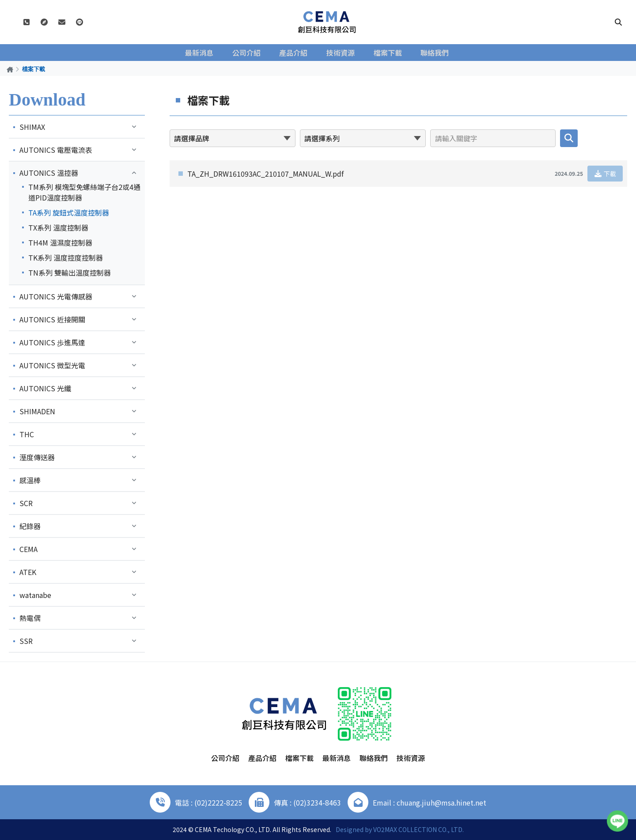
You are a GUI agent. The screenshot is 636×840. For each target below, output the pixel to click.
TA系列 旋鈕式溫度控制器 (69, 212)
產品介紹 (295, 53)
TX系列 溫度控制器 (58, 227)
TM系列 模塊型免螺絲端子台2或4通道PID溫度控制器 (84, 192)
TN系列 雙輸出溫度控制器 (70, 272)
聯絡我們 (433, 53)
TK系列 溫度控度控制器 (66, 257)
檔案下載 (387, 53)
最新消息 (203, 53)
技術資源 (341, 53)
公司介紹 (249, 53)
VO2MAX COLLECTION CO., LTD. (418, 829)
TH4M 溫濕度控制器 (60, 242)
